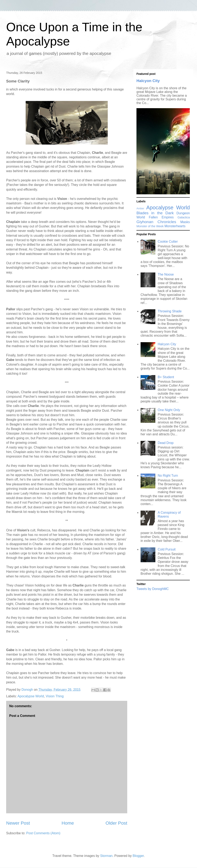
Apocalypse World (31, 696)
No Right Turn (168, 476)
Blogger (138, 856)
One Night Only (169, 410)
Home (68, 823)
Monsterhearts (175, 226)
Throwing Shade (170, 311)
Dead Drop (166, 443)
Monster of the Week (150, 226)
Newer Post (18, 823)
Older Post (116, 823)
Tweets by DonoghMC (153, 589)
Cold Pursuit (167, 549)
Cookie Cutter (168, 242)
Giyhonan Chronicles (156, 222)
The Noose (166, 274)
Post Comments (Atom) (43, 833)
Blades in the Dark (155, 213)
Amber (140, 208)
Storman (106, 856)
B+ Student (166, 377)
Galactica (184, 217)
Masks (185, 222)
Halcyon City (148, 81)
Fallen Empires (161, 217)
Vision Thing (55, 696)
